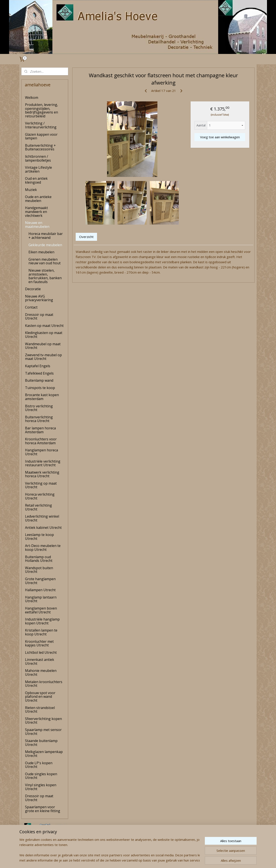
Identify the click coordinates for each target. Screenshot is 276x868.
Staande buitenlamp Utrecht (41, 743)
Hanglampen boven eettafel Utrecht (41, 610)
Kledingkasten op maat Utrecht (44, 335)
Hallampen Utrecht (40, 590)
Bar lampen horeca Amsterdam (40, 430)
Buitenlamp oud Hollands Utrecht (39, 559)
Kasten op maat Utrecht (44, 326)
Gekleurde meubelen (45, 245)
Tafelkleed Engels (39, 373)
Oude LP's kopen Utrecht (39, 765)
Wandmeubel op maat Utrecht (43, 346)
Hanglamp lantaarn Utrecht (41, 599)
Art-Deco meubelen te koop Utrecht (43, 548)
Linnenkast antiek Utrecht (40, 662)
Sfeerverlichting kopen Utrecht (43, 721)
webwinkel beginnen (147, 860)
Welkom (32, 98)
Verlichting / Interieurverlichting (41, 125)
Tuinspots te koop (40, 388)
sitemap (121, 860)
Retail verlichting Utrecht (38, 507)
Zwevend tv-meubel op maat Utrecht (43, 357)
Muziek (31, 190)
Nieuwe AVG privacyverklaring (39, 298)
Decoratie (33, 289)
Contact (31, 307)
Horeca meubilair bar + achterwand (46, 236)
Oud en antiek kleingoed (36, 180)
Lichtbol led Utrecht (41, 652)
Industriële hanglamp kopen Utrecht (42, 621)
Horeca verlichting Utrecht (40, 496)
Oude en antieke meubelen (38, 199)
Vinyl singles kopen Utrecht (41, 787)
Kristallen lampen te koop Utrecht (41, 632)
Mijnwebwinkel (184, 860)
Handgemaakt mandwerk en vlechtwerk (36, 212)
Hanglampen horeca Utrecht (42, 452)
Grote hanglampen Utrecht (40, 581)
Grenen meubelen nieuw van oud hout (45, 261)
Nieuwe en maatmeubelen (37, 225)
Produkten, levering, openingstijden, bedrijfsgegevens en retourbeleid (42, 110)
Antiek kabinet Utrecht (43, 528)
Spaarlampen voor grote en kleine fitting (43, 809)
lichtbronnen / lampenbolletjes (38, 158)
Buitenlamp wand (39, 380)
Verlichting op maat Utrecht (41, 485)
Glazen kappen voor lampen (41, 136)
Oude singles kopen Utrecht (41, 776)
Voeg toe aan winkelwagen (220, 137)
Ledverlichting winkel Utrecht (42, 518)
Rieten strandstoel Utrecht (40, 710)
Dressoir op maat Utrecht (39, 317)
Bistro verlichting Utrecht (39, 408)
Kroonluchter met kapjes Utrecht (39, 643)
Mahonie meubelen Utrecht (41, 673)
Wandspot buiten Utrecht (39, 570)
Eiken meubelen (41, 252)
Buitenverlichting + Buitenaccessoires (40, 147)
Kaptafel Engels (38, 366)
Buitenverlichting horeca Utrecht (39, 419)
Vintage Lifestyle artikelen (38, 169)
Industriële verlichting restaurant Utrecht (43, 463)
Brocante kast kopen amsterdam (42, 397)
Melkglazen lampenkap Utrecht (44, 754)
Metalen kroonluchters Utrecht (44, 684)
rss (130, 860)
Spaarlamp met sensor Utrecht (43, 732)
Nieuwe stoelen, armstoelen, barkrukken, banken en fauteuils (45, 276)
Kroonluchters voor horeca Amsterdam (41, 441)
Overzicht (86, 237)
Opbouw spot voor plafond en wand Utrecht (40, 697)
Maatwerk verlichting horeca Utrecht (42, 474)
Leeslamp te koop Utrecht (39, 537)
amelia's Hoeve (33, 852)
